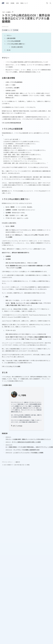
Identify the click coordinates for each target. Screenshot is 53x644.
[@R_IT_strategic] (47, 3)
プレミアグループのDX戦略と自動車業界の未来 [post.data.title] (26, 450)
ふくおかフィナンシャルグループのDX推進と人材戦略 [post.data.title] (28, 453)
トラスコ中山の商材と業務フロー (16, 44)
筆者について (24, 3)
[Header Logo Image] (3, 3)
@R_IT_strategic (17, 426)
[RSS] (50, 3)
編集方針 (18, 462)
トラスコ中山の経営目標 (14, 41)
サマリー (9, 35)
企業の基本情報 (11, 38)
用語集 (12, 3)
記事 (17, 3)
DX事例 (8, 12)
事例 (7, 3)
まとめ (9, 50)
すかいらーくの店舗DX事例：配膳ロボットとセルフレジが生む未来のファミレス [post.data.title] (28, 439)
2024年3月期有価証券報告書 (13, 123)
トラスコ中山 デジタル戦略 (13, 366)
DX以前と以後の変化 (17, 47)
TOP (3, 12)
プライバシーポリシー (7, 462)
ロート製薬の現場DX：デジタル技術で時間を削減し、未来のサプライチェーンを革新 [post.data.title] (29, 447)
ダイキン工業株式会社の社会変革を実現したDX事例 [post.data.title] (26, 442)
